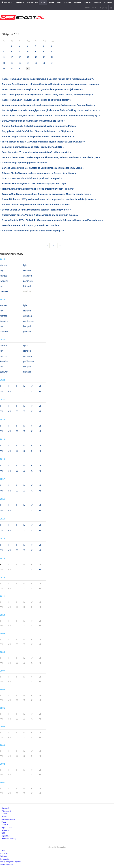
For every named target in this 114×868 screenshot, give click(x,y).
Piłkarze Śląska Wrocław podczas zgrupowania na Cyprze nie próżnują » (39, 173)
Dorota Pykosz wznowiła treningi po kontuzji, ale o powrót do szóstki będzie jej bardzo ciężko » (51, 110)
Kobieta (77, 2)
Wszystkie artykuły (9, 839)
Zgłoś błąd (5, 836)
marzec (4, 276)
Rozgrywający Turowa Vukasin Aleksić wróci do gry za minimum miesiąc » (40, 215)
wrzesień (27, 276)
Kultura (68, 2)
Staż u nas (4, 853)
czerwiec (4, 291)
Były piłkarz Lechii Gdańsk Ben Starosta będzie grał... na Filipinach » (37, 131)
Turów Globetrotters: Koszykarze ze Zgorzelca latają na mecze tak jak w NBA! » (43, 89)
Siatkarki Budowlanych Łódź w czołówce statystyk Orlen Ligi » (34, 184)
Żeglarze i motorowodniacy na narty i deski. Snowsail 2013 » (33, 147)
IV (24, 386)
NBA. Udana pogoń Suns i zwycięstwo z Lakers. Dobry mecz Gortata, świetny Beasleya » (48, 95)
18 (36, 57)
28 (4, 69)
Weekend (19, 2)
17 (28, 57)
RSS (3, 833)
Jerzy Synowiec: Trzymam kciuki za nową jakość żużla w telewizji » (36, 152)
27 (52, 63)
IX (17, 391)
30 (20, 69)
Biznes (4, 816)
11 (36, 51)
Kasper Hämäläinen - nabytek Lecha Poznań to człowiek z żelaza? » (37, 100)
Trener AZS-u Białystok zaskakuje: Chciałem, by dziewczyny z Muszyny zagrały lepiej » (47, 194)
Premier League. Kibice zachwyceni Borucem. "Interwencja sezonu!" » (38, 136)
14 (4, 57)
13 (52, 51)
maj (2, 286)
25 (36, 63)
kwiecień (4, 281)
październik (29, 281)
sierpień (27, 271)
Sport (43, 2)
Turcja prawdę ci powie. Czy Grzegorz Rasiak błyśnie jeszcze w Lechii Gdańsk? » (44, 142)
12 (44, 51)
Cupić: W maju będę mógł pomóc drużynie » (25, 163)
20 (52, 57)
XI (32, 391)
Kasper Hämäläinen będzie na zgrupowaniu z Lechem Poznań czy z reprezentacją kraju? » (48, 79)
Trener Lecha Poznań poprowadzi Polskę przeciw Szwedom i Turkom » (38, 189)
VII (2, 391)
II (9, 386)
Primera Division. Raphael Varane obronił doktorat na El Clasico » (36, 204)
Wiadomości (32, 2)
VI (40, 386)
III (17, 386)
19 (44, 57)
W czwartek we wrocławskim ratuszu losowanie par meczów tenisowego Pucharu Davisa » (48, 105)
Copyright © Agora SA (57, 847)
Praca (4, 822)
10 (28, 51)
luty (2, 271)
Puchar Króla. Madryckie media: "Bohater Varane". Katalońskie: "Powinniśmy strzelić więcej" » (51, 116)
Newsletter (6, 830)
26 (44, 63)
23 (20, 63)
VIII (10, 391)
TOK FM (98, 2)
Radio (94, 8)
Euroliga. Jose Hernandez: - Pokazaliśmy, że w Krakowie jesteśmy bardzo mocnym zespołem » (51, 84)
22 (12, 63)
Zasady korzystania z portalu (11, 862)
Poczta (88, 8)
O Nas (2, 851)
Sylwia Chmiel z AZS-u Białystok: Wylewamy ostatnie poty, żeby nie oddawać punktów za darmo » (52, 220)
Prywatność (4, 859)
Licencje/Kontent (6, 864)
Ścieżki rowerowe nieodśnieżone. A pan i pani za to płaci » (32, 178)
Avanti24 (108, 2)
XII (40, 391)
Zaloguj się (103, 8)
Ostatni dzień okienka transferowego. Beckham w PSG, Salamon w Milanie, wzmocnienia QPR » (51, 157)
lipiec (26, 265)
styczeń (4, 265)
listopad (27, 286)
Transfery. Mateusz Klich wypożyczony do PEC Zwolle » (31, 225)
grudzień (27, 332)
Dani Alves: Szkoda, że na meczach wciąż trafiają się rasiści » (34, 121)
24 (28, 63)
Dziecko (87, 2)
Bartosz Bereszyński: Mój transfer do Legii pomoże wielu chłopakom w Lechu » (43, 168)
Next (59, 2)
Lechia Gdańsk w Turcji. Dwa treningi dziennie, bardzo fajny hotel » (37, 210)
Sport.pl (4, 814)
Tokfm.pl (5, 825)
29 (12, 69)
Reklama (3, 856)
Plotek (52, 2)
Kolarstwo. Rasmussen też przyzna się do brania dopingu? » (33, 231)
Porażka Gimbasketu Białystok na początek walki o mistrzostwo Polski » (39, 126)
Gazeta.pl (8, 2)
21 (4, 63)
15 (12, 57)
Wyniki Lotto (6, 828)
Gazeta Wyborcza (8, 819)
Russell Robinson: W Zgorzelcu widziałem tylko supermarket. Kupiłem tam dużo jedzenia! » (49, 199)
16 (20, 57)
